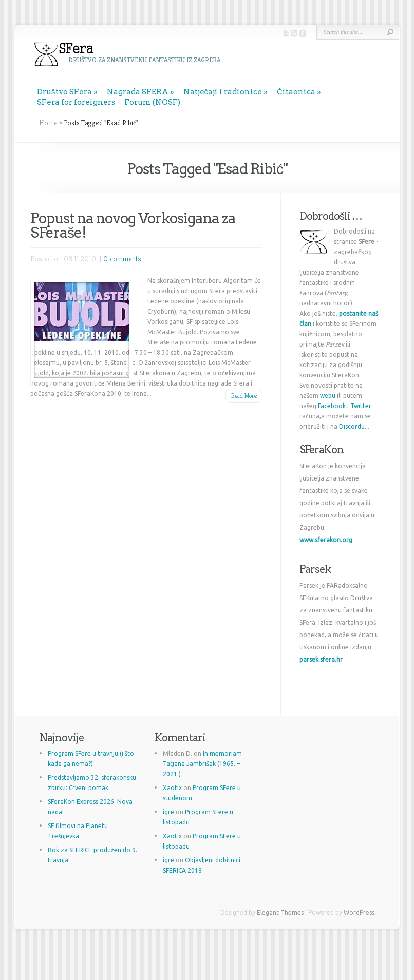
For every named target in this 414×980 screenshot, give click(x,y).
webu (328, 396)
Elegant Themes (280, 912)
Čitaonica (296, 92)
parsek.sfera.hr (321, 659)
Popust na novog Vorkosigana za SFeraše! (133, 225)
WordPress (359, 912)
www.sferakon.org (326, 540)
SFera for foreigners (76, 102)
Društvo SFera (64, 92)
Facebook (332, 406)
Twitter (361, 406)
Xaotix (172, 788)
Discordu (352, 426)
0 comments (122, 258)
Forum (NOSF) (152, 102)
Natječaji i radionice (223, 92)
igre (168, 812)
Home (48, 123)
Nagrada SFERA (138, 92)
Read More (244, 396)
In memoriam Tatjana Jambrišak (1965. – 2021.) (202, 764)
